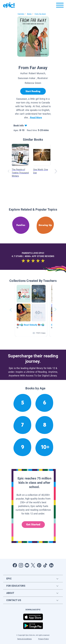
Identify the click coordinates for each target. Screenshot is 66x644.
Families (21, 14)
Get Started (33, 525)
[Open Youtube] (27, 565)
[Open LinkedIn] (51, 565)
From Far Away (40, 14)
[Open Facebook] (15, 565)
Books (29, 14)
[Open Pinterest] (39, 565)
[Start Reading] (33, 91)
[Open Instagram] (21, 565)
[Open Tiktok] (45, 565)
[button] (31, 310)
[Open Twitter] (33, 565)
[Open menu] (60, 6)
